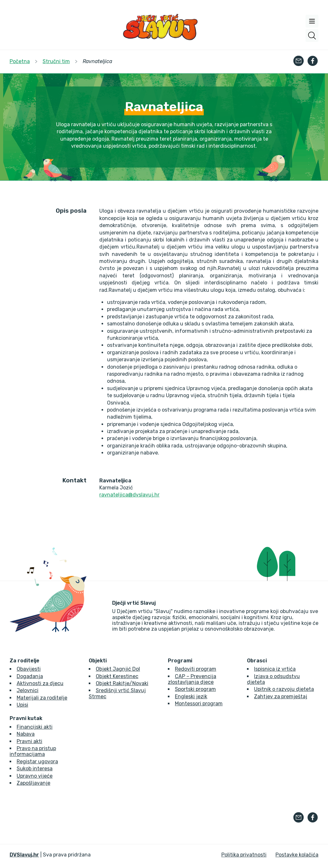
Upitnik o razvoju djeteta (284, 689)
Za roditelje (25, 661)
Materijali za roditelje (42, 698)
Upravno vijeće (35, 776)
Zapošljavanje (33, 783)
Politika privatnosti (244, 855)
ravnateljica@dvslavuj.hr (129, 495)
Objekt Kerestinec (117, 676)
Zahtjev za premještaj (281, 696)
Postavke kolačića (297, 855)
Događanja (30, 676)
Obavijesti (29, 669)
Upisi (22, 705)
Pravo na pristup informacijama (33, 751)
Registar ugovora (37, 762)
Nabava (26, 734)
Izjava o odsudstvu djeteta (273, 679)
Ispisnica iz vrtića (275, 669)
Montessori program (199, 704)
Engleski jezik (191, 696)
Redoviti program (196, 669)
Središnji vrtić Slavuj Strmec (117, 693)
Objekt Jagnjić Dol (118, 669)
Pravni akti (29, 741)
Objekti (98, 661)
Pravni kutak (26, 718)
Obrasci (257, 661)
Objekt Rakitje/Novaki (122, 683)
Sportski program (195, 689)
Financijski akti (35, 727)
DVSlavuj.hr (24, 855)
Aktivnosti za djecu (40, 683)
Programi (180, 661)
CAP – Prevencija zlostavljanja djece (192, 679)
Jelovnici (28, 690)
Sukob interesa (35, 769)
